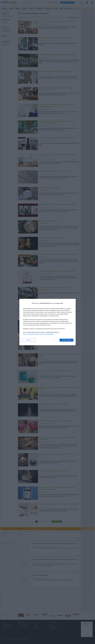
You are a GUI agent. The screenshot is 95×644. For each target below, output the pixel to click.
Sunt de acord (66, 340)
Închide (28, 340)
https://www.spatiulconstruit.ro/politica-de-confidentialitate (38, 334)
